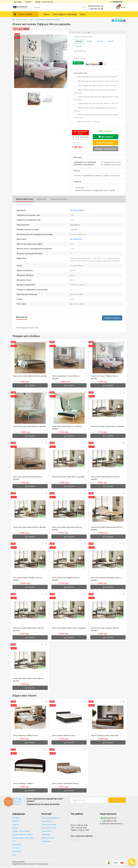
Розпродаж (46, 839)
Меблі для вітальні (49, 823)
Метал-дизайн (77, 209)
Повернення (17, 843)
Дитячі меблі (47, 829)
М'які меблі (46, 833)
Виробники (17, 849)
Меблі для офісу (48, 836)
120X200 (89, 41)
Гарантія (16, 823)
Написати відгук (112, 316)
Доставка (18, 2)
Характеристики (24, 197)
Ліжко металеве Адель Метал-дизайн (107, 425)
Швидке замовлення (106, 147)
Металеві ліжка (76, 237)
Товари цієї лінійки (59, 197)
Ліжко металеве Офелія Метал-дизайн (30, 374)
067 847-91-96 (96, 9)
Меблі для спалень (24, 20)
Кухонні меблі (47, 819)
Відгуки (15, 826)
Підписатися (117, 798)
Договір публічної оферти (23, 833)
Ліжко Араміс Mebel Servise (64, 734)
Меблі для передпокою (51, 816)
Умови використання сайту (23, 836)
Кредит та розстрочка (44, 2)
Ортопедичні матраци (65, 14)
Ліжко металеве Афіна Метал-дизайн (68, 475)
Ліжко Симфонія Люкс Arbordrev (105, 734)
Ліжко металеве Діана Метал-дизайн (29, 525)
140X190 (100, 41)
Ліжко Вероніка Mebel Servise (26, 734)
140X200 (110, 41)
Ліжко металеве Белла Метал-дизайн (29, 425)
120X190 (79, 41)
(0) (89, 32)
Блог (14, 839)
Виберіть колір (80, 58)
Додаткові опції (80, 71)
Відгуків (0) (42, 197)
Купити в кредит (106, 141)
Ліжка (46, 14)
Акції (14, 853)
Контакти (16, 846)
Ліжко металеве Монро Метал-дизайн (69, 626)
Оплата (29, 2)
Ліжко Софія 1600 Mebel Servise (65, 782)
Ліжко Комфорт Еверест (23, 782)
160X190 (79, 46)
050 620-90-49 (96, 6)
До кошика (106, 135)
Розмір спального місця (83, 37)
